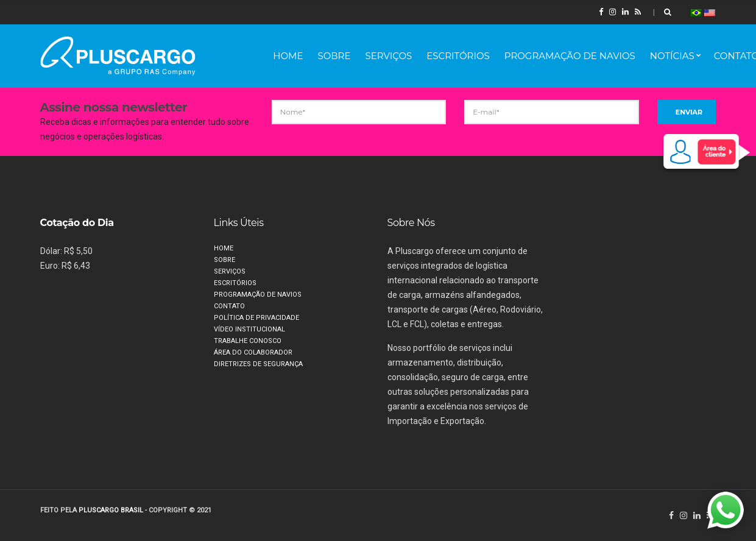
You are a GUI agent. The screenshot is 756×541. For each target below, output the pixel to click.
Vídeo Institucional (249, 329)
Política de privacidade (256, 318)
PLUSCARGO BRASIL (111, 510)
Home (288, 56)
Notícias (672, 56)
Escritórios (458, 56)
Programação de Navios (570, 56)
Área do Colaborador (253, 352)
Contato (229, 306)
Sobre (334, 56)
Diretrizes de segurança (258, 364)
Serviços (388, 56)
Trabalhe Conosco (248, 341)
